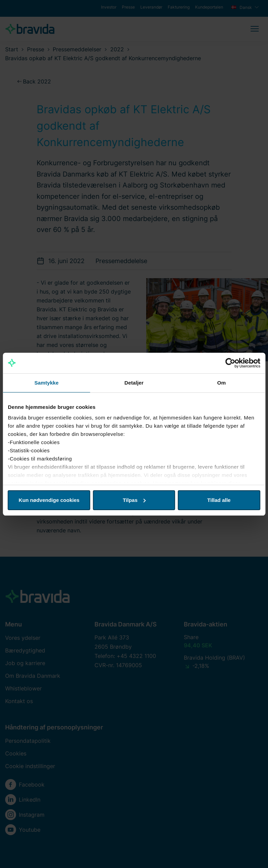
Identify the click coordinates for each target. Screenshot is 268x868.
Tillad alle (219, 500)
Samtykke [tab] (46, 383)
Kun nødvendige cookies (49, 500)
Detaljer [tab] (134, 383)
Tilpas (134, 500)
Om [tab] (222, 383)
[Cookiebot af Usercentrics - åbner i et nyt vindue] (230, 363)
